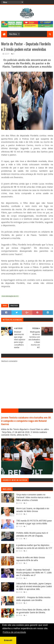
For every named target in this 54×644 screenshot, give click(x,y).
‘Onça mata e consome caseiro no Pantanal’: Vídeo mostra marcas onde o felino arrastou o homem (33, 497)
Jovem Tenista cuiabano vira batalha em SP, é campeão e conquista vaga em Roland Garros (26, 421)
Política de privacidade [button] (14, 632)
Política (14, 306)
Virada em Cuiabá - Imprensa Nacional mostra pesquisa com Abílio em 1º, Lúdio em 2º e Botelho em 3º (34, 572)
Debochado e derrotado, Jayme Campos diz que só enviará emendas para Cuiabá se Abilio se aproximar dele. (34, 586)
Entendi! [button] (8, 640)
